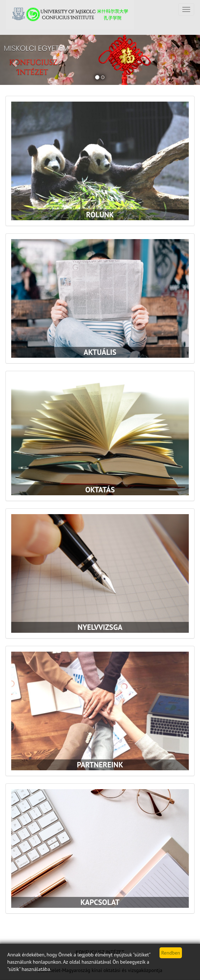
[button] (15, 60)
